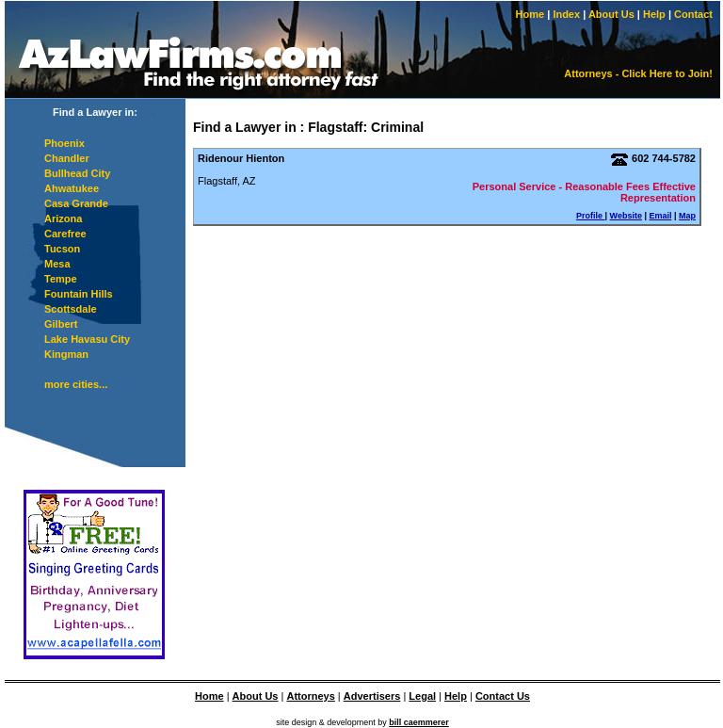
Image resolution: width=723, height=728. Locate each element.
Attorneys (310, 696)
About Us (611, 14)
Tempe (61, 279)
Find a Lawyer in (245, 127)
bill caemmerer (419, 722)
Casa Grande (76, 203)
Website (626, 216)
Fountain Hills (79, 294)
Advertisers (372, 696)
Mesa (57, 264)
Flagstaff (335, 127)
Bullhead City (77, 173)
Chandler (67, 158)
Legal (422, 696)
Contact (693, 14)
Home (530, 14)
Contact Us (503, 696)
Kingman (66, 354)
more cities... (76, 384)
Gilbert (61, 324)
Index (566, 14)
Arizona (63, 218)
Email (660, 216)
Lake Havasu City (87, 339)
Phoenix (64, 143)
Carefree (65, 234)
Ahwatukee (72, 188)
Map (687, 216)
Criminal (397, 127)
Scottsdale (71, 309)
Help (654, 14)
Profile (591, 216)
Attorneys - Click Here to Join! (638, 73)
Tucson (62, 249)
